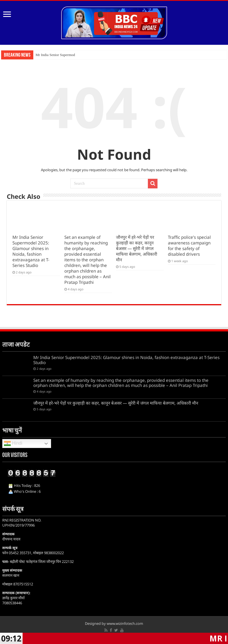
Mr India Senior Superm (53, 55)
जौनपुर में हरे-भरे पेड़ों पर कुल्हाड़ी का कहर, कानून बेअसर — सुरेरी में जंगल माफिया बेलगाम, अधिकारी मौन (137, 248)
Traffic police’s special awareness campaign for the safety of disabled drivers (189, 246)
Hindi (13, 444)
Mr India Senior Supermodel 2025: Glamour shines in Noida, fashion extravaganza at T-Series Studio (31, 251)
